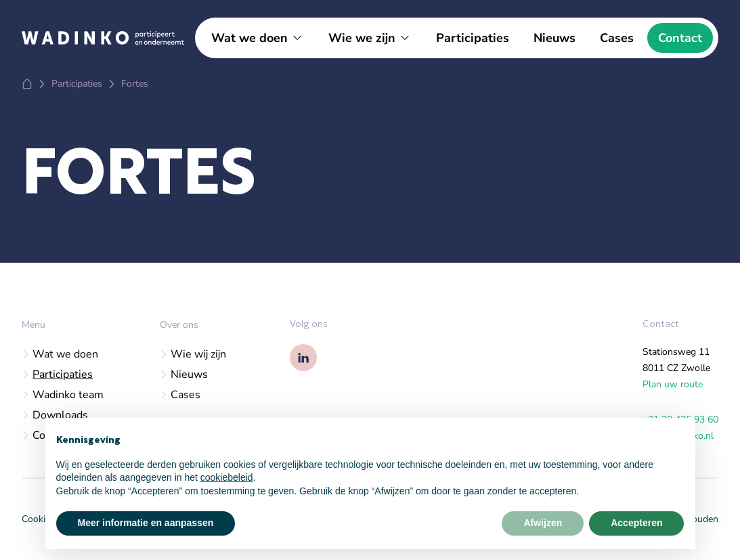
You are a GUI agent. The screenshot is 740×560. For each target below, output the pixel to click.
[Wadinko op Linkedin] (303, 358)
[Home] (27, 84)
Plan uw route (673, 384)
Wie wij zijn (193, 354)
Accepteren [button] (636, 523)
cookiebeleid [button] (227, 477)
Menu (34, 325)
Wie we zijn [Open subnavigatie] (362, 38)
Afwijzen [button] (543, 523)
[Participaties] (77, 84)
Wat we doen (60, 354)
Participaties (473, 38)
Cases (617, 38)
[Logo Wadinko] (103, 38)
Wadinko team (63, 395)
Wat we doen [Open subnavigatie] (249, 38)
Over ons (179, 325)
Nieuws (554, 38)
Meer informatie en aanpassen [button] (146, 523)
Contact (680, 38)
